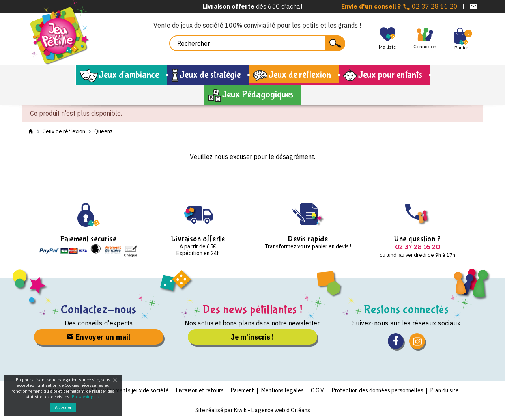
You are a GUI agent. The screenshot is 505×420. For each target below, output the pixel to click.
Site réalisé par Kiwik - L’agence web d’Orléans (253, 410)
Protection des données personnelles (378, 390)
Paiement (242, 390)
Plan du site (445, 390)
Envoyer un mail (99, 337)
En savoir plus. (86, 397)
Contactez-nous (99, 309)
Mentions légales (282, 390)
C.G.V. (318, 390)
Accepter (63, 407)
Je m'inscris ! (252, 337)
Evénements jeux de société (135, 390)
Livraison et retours (200, 390)
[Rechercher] (257, 43)
